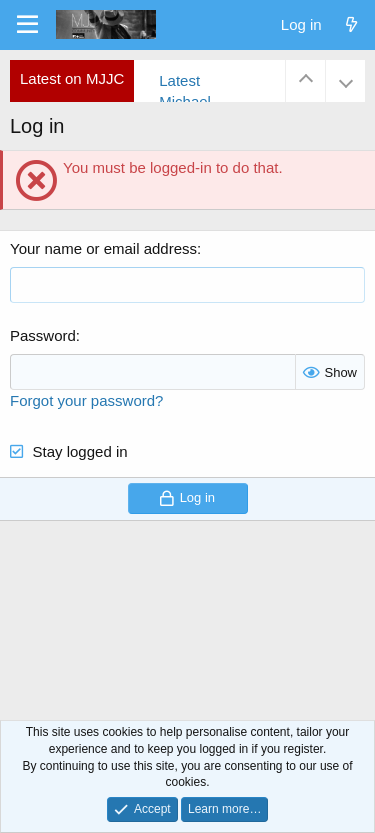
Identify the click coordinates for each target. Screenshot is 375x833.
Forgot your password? (86, 400)
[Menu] (27, 25)
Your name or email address (103, 248)
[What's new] (351, 24)
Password (43, 335)
